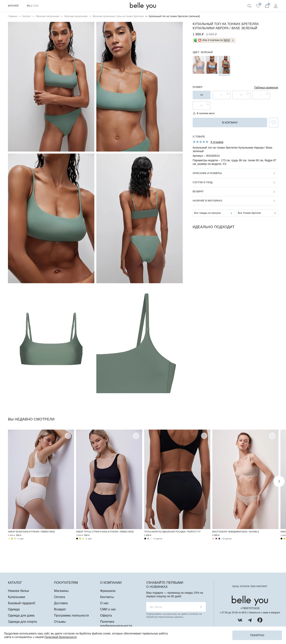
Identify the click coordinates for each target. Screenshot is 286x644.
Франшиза (108, 591)
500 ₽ (227, 40)
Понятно (257, 635)
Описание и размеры (207, 173)
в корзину (230, 123)
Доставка (61, 603)
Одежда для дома (21, 615)
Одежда (14, 609)
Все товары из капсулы (208, 213)
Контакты (107, 597)
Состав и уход (203, 182)
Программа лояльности (71, 615)
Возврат (198, 192)
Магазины (61, 591)
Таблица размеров (266, 88)
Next (279, 481)
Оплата (59, 597)
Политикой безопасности (61, 637)
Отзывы (60, 622)
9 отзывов (217, 142)
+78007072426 (250, 608)
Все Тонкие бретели (249, 213)
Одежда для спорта (22, 622)
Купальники (16, 597)
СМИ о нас (108, 609)
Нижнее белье (18, 591)
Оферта (106, 615)
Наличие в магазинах (207, 201)
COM (35, 6)
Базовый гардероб (22, 603)
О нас (104, 603)
